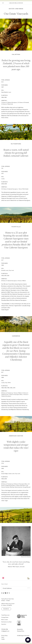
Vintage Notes (5, 617)
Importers (4, 624)
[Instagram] (2, 593)
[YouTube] (6, 593)
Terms (3, 637)
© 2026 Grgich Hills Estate (23, 636)
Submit (28, 588)
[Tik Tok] (4, 593)
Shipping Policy (21, 631)
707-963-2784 (5, 629)
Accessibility (20, 629)
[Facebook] (7, 593)
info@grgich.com (5, 631)
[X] (9, 593)
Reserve (6, 609)
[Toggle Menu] (2, 2)
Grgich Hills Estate (16, 3)
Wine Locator (5, 620)
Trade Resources (5, 615)
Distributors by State (6, 622)
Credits (3, 639)
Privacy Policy (4, 636)
